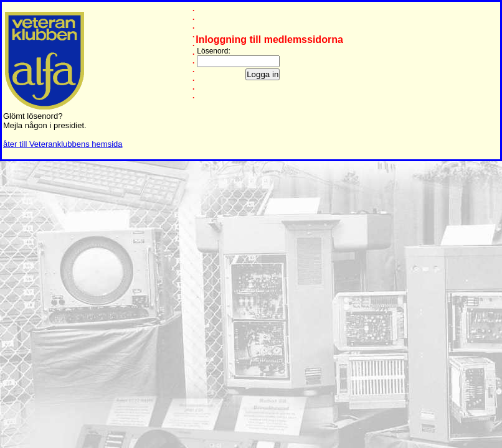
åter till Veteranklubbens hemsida (63, 144)
